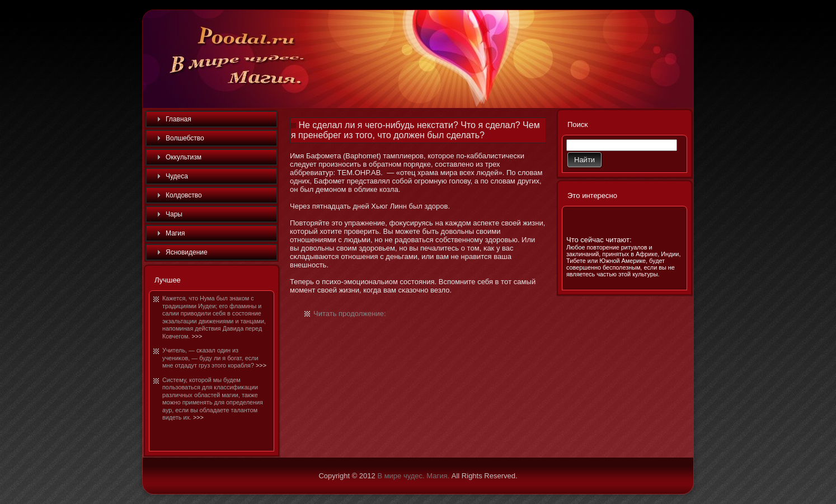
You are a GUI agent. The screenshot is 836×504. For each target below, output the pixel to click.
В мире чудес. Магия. (413, 476)
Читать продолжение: (350, 314)
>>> (197, 336)
